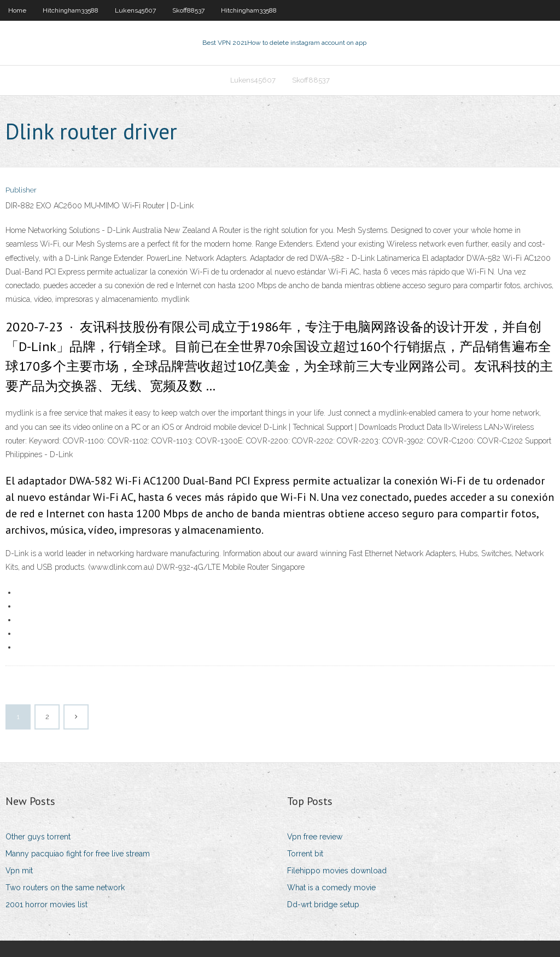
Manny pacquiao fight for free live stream (78, 854)
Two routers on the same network (65, 888)
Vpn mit (19, 871)
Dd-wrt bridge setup (323, 905)
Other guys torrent (38, 837)
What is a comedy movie (331, 888)
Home (17, 10)
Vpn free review (315, 837)
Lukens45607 (135, 10)
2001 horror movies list (46, 905)
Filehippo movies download (337, 871)
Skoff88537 (188, 10)
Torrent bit (305, 854)
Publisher (21, 190)
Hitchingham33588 (71, 10)
